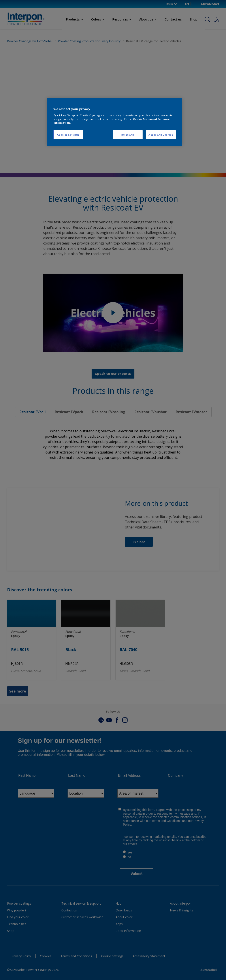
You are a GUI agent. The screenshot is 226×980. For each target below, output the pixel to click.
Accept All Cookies (161, 135)
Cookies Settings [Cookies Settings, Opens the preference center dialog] (68, 135)
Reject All (128, 135)
